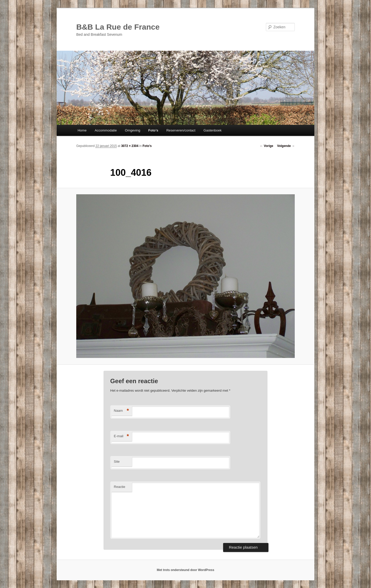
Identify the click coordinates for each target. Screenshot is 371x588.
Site (117, 462)
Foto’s (153, 130)
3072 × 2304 (130, 146)
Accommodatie (106, 130)
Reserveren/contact (181, 130)
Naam (121, 411)
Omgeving (133, 130)
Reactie (120, 487)
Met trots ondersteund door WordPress (185, 570)
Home (82, 130)
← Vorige (267, 146)
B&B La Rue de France (118, 27)
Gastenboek (213, 130)
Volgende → (286, 146)
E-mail (121, 436)
